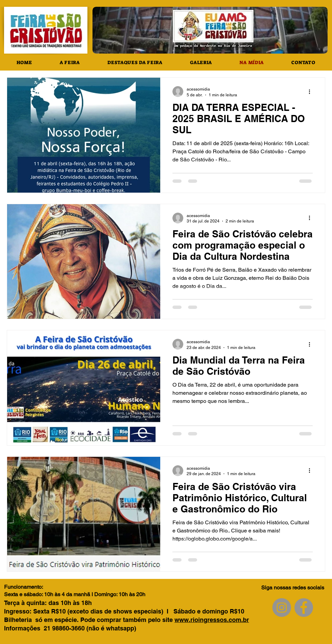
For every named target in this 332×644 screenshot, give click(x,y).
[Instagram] (282, 608)
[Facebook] (304, 608)
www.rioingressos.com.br (212, 620)
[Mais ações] (312, 92)
